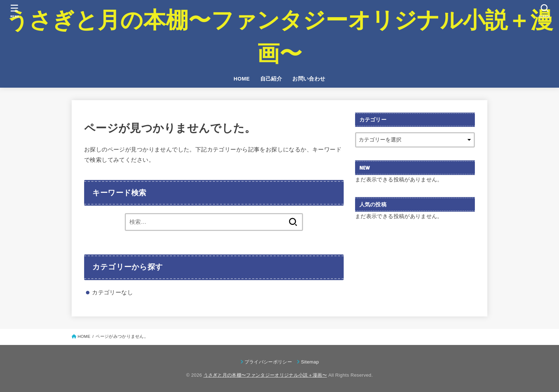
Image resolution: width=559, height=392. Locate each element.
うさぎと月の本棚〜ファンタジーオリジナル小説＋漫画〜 (279, 37)
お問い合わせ (309, 79)
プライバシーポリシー (268, 362)
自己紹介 (271, 79)
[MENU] (14, 11)
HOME (242, 79)
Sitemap (310, 362)
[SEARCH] (544, 11)
